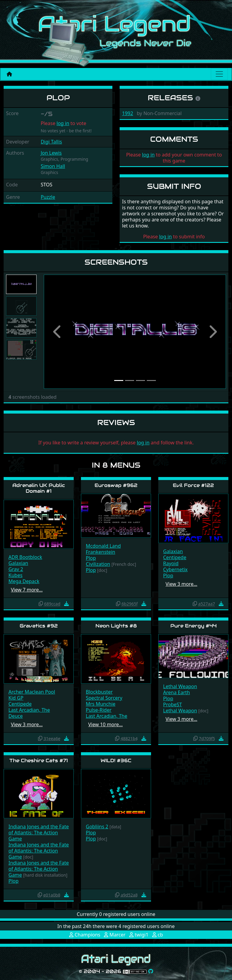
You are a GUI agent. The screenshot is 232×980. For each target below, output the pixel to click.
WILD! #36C (116, 761)
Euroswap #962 (116, 485)
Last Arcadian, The (29, 710)
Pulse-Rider (99, 710)
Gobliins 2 (97, 827)
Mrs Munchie (101, 704)
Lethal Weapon (180, 686)
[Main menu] (219, 74)
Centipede (175, 557)
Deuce (16, 716)
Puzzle (48, 197)
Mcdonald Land (103, 546)
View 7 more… (27, 590)
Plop (91, 558)
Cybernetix (175, 569)
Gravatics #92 (39, 626)
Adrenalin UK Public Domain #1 (39, 488)
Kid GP (16, 698)
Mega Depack (24, 581)
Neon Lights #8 (116, 626)
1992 (128, 113)
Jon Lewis (51, 153)
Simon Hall (53, 166)
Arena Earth (177, 692)
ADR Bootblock (25, 557)
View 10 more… (105, 724)
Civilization (98, 564)
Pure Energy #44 (193, 626)
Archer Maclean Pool (32, 692)
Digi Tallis (52, 142)
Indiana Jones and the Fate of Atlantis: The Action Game (39, 833)
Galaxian (18, 563)
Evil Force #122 (193, 485)
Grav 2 (16, 569)
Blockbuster (99, 692)
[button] (57, 332)
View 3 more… (181, 584)
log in (63, 123)
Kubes (15, 575)
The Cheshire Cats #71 (39, 761)
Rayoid (171, 563)
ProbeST (172, 704)
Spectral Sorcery (104, 698)
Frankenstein (100, 552)
